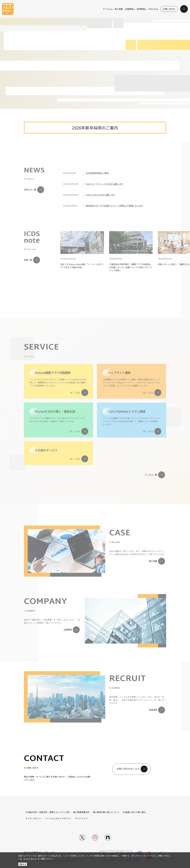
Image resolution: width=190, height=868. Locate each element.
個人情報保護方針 (81, 812)
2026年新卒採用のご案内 (95, 128)
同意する (23, 864)
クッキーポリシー (34, 818)
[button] (184, 9)
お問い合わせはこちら (128, 769)
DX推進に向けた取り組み (134, 812)
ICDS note (153, 9)
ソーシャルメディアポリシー (58, 818)
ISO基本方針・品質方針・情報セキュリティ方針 (48, 812)
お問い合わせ (169, 9)
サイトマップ (81, 818)
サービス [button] (107, 9)
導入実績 (118, 9)
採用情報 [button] (141, 9)
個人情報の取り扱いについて (106, 812)
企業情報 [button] (129, 9)
